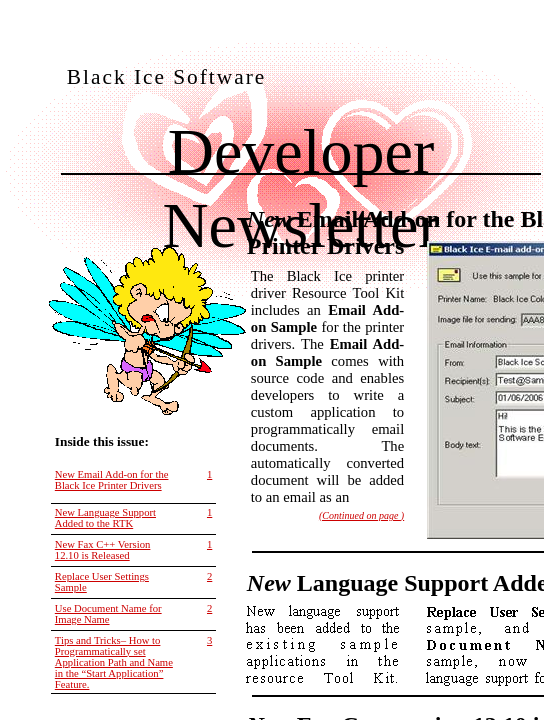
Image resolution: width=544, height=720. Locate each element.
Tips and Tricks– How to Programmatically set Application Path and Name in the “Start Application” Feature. (114, 662)
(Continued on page (361, 515)
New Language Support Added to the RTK (105, 518)
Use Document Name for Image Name (108, 614)
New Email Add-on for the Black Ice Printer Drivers (112, 480)
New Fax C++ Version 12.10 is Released (103, 550)
